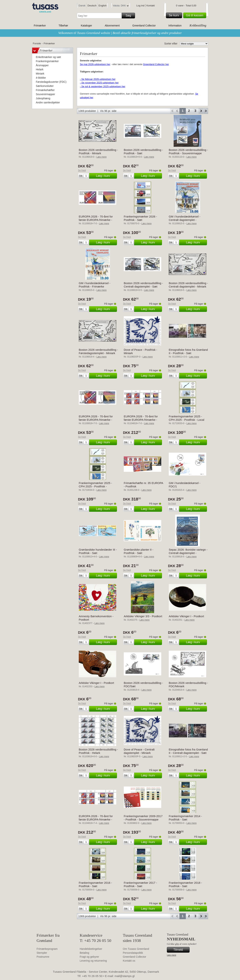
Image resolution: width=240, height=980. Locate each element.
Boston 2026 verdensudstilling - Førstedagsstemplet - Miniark (98, 351)
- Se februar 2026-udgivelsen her (98, 79)
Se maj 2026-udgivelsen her (95, 64)
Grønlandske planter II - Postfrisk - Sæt (139, 551)
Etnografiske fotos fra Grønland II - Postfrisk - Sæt (188, 351)
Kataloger (86, 26)
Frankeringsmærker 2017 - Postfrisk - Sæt (140, 884)
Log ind (140, 6)
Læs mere (172, 955)
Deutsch (92, 6)
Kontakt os (129, 961)
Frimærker (40, 26)
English (103, 6)
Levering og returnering (93, 961)
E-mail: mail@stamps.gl (120, 976)
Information (175, 26)
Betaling (84, 953)
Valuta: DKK (121, 6)
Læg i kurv (106, 176)
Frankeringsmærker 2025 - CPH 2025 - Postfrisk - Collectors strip (95, 486)
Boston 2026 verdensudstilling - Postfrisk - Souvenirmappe (188, 152)
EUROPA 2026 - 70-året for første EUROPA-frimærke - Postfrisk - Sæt (96, 220)
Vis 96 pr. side (108, 111)
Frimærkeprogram (47, 949)
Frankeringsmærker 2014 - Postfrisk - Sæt (185, 818)
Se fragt (82, 170)
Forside (37, 43)
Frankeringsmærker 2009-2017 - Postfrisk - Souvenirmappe (143, 818)
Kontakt (151, 6)
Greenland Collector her (156, 64)
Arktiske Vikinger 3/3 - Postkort (143, 616)
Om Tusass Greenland (136, 949)
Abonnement (112, 26)
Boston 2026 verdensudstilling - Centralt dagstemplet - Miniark (188, 285)
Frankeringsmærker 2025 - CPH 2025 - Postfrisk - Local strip (186, 420)
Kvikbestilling (198, 25)
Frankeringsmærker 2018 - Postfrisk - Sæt (185, 884)
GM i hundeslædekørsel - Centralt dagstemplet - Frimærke (184, 220)
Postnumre (43, 957)
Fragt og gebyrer (89, 957)
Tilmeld (181, 950)
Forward (201, 111)
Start (172, 111)
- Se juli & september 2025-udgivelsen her (103, 86)
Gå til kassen (196, 15)
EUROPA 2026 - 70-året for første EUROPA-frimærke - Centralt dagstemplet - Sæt (96, 420)
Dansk (82, 6)
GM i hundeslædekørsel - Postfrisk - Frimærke (94, 285)
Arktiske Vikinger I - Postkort (186, 616)
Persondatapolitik (133, 953)
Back (177, 111)
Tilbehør (63, 26)
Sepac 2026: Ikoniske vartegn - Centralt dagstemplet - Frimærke (188, 553)
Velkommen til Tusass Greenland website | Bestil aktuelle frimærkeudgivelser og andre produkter (120, 33)
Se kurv (175, 15)
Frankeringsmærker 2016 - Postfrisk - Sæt (95, 884)
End (206, 111)
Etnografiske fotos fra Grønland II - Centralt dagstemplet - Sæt (188, 751)
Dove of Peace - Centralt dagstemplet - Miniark (139, 751)
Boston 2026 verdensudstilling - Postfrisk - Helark (98, 751)
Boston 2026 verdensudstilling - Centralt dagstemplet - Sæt (143, 285)
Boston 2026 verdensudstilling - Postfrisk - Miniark (98, 152)
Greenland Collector (144, 26)
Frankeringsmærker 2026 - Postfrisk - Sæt (140, 218)
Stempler (42, 953)
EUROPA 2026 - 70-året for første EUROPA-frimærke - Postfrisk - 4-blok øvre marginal (143, 420)
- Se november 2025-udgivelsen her (99, 83)
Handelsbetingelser (91, 949)
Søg (130, 16)
